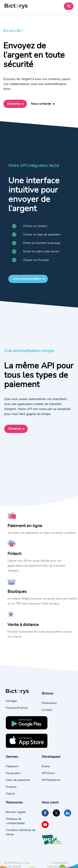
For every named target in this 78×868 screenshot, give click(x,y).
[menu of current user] (16, 6)
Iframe (46, 766)
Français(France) (17, 708)
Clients (10, 794)
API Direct (48, 773)
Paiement (12, 766)
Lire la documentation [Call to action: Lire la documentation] (28, 279)
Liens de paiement (18, 780)
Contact (47, 710)
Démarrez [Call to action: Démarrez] (15, 104)
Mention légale (16, 812)
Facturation (13, 773)
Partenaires (49, 703)
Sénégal (11, 701)
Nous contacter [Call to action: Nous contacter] (42, 104)
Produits (11, 787)
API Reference (51, 780)
